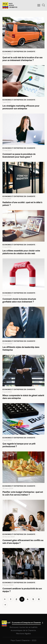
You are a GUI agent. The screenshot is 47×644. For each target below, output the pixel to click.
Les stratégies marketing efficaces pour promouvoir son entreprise (21, 107)
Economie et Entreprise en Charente (19, 51)
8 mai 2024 (7, 199)
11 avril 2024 (7, 392)
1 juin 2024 (7, 102)
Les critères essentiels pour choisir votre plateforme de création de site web (21, 252)
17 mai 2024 (7, 150)
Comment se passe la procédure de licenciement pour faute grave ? (19, 155)
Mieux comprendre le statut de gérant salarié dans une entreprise (23, 397)
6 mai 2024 (7, 247)
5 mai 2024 (7, 295)
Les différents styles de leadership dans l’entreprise (21, 348)
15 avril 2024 (7, 344)
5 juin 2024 (7, 54)
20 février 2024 (9, 537)
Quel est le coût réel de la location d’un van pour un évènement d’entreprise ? (22, 59)
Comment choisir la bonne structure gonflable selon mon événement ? (19, 300)
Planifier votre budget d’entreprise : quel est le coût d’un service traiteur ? (23, 493)
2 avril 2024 (7, 440)
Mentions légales (23, 634)
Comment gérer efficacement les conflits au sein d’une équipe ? (23, 542)
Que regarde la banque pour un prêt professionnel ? (19, 445)
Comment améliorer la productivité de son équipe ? (22, 590)
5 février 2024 (8, 585)
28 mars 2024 (8, 489)
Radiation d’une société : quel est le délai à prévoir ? (22, 204)
